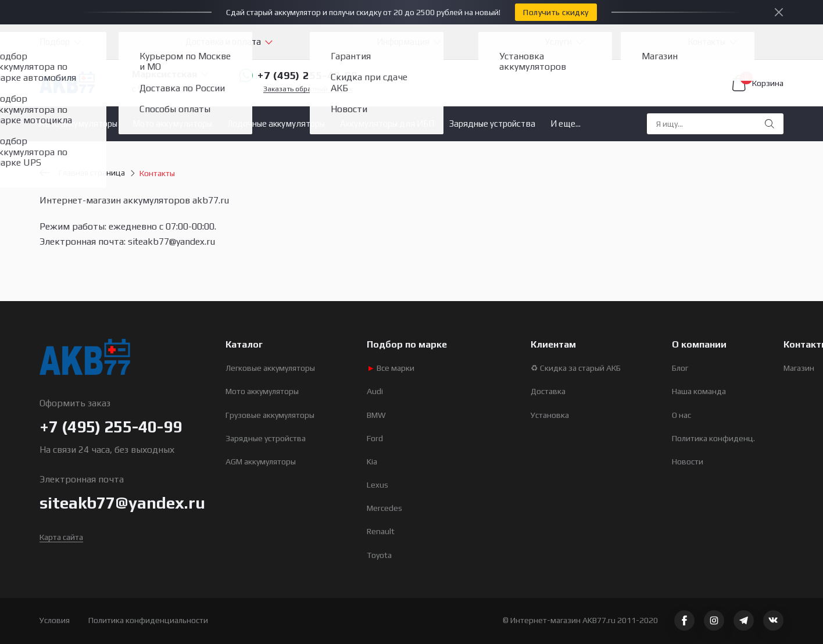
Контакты (706, 42)
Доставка (548, 391)
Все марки (391, 368)
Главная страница (82, 173)
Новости (688, 461)
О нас (681, 415)
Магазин (799, 368)
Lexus (377, 485)
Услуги (559, 42)
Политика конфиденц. (713, 438)
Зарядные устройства (492, 124)
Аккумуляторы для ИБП (387, 124)
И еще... (566, 124)
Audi (375, 391)
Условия (55, 620)
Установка (550, 415)
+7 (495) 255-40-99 (298, 76)
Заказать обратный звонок (308, 89)
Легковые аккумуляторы (270, 368)
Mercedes (384, 508)
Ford (375, 438)
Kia (372, 461)
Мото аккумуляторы (172, 124)
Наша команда (699, 391)
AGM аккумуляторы (261, 461)
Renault (381, 531)
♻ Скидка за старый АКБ (576, 368)
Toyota (379, 555)
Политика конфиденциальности (148, 620)
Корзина (758, 83)
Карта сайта (61, 537)
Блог (680, 368)
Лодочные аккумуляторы (276, 124)
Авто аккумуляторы (78, 124)
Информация (403, 42)
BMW (376, 415)
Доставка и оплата (223, 42)
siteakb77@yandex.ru (122, 503)
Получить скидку (556, 12)
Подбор (55, 42)
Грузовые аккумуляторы (270, 415)
